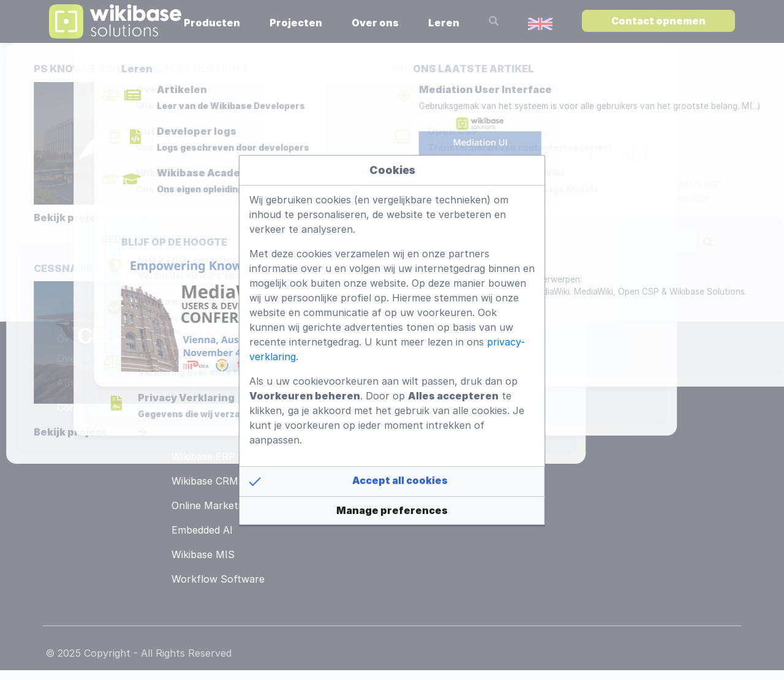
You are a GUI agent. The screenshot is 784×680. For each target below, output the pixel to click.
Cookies (392, 170)
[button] (392, 482)
